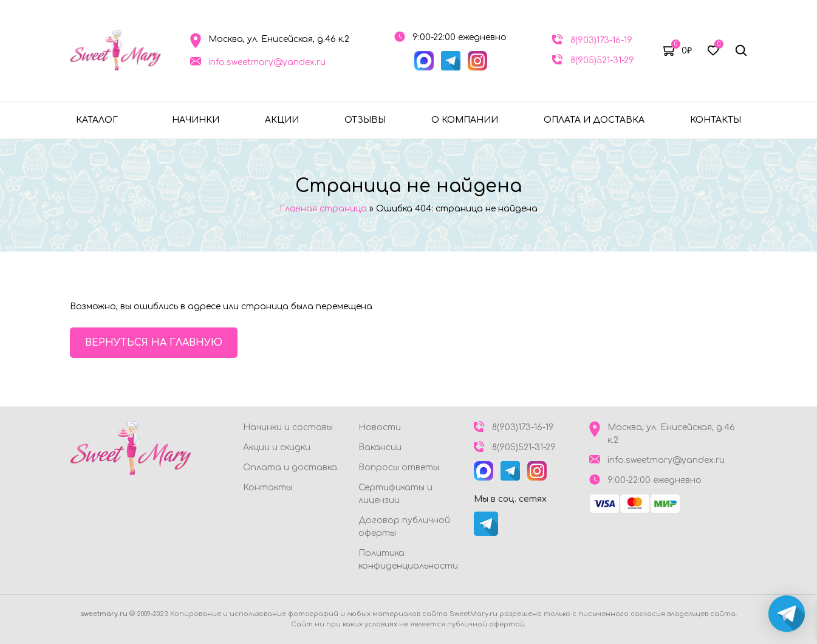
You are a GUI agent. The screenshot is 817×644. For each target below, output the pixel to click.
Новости (380, 427)
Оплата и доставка (594, 120)
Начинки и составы (288, 427)
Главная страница (323, 209)
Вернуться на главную (154, 343)
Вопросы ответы (399, 468)
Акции (282, 120)
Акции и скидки (277, 447)
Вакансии (380, 447)
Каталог (97, 120)
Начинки (196, 120)
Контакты (716, 120)
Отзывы (365, 120)
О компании (465, 120)
